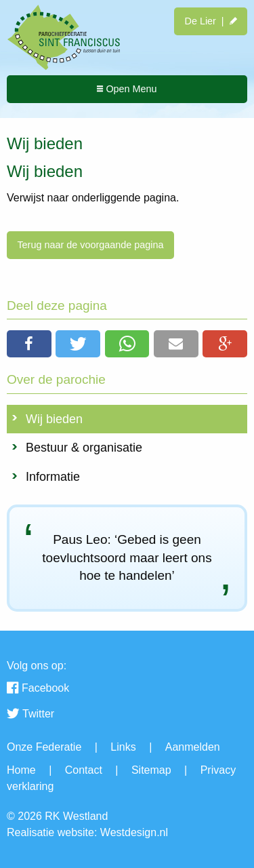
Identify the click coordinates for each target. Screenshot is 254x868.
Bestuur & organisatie (84, 448)
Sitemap (151, 770)
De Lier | (210, 21)
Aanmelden (193, 747)
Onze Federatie (44, 747)
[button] (29, 344)
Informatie (53, 477)
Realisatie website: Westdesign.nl (87, 832)
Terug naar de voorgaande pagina (90, 245)
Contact (84, 770)
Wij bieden (54, 419)
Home (21, 770)
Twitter (30, 715)
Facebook (38, 689)
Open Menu (127, 89)
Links (123, 747)
